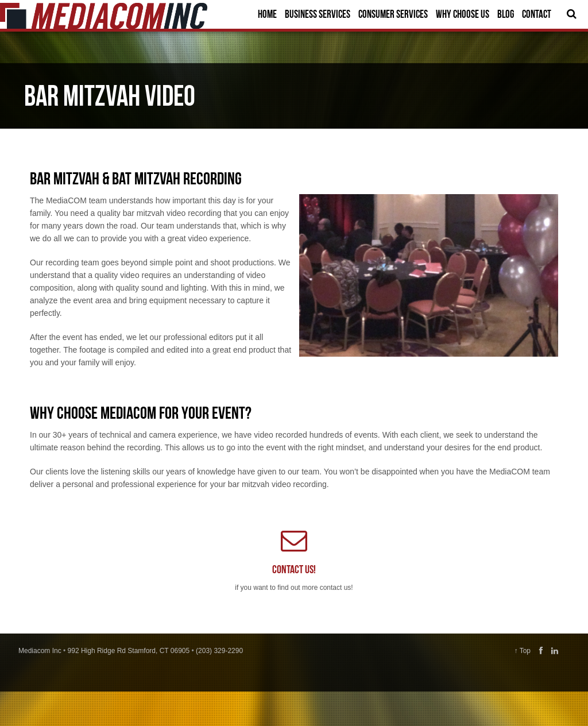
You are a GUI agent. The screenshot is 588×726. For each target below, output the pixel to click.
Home (267, 14)
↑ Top (523, 651)
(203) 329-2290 (219, 651)
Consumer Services (393, 14)
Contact (537, 14)
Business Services (318, 14)
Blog (506, 14)
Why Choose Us (463, 14)
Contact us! (294, 569)
